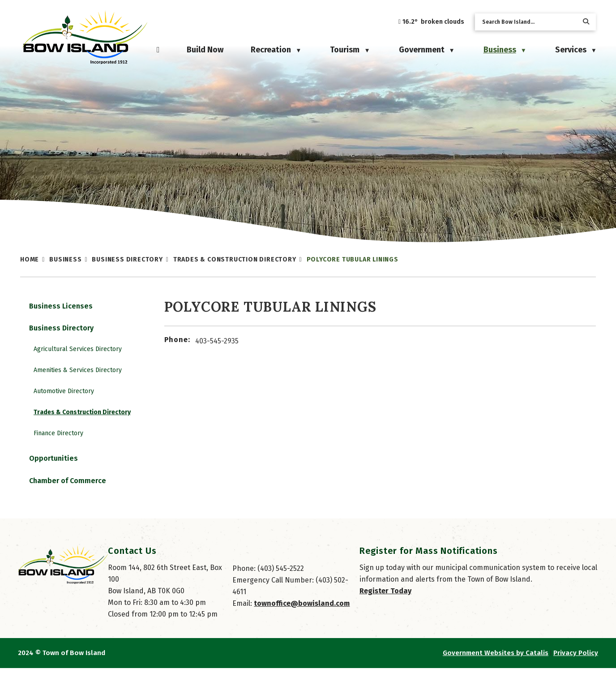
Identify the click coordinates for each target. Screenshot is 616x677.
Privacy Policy (576, 662)
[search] (528, 22)
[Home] (158, 50)
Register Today (385, 600)
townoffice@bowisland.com (302, 612)
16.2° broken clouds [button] (433, 22)
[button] (586, 22)
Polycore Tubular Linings (353, 259)
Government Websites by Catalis (496, 662)
